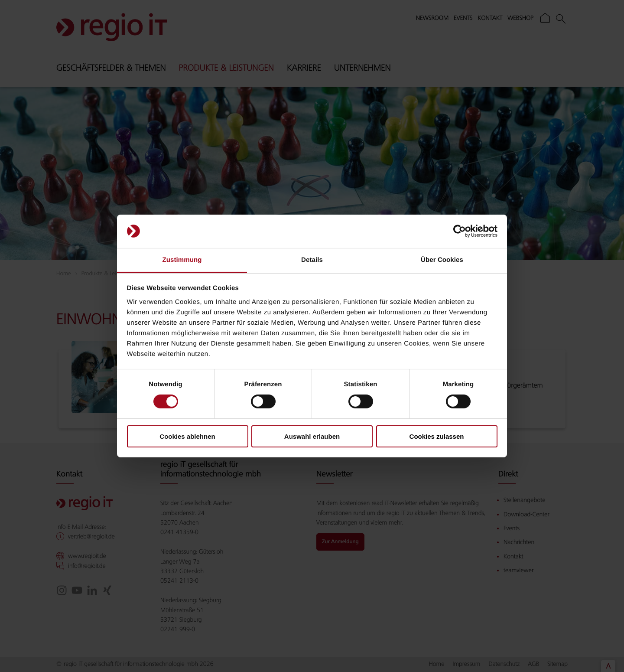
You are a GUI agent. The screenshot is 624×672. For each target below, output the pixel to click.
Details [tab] (312, 260)
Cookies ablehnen (187, 436)
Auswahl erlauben (312, 436)
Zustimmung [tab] (182, 260)
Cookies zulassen (437, 436)
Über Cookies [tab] (442, 260)
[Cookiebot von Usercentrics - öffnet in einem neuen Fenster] (460, 231)
